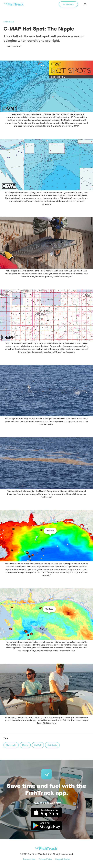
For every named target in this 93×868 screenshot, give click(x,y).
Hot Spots (52, 745)
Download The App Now (46, 803)
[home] (14, 4)
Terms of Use (29, 859)
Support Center (63, 859)
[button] (85, 4)
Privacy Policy (45, 859)
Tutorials (9, 22)
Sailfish (38, 745)
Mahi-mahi (11, 745)
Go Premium (68, 4)
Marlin (25, 745)
